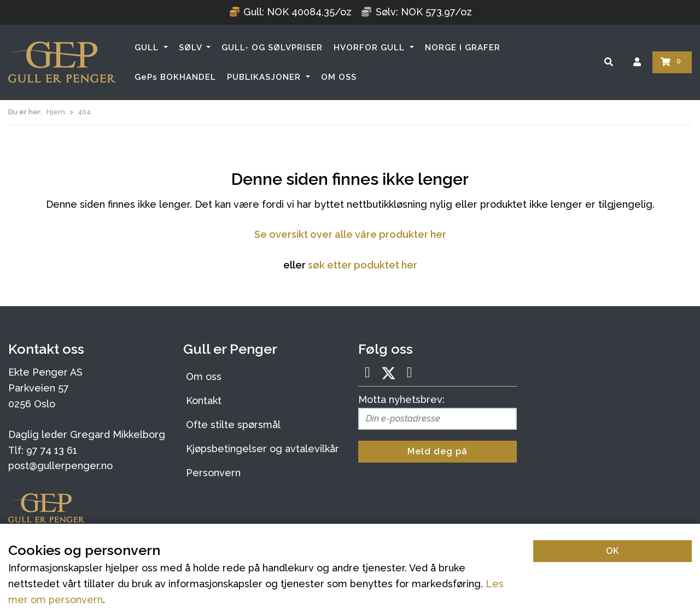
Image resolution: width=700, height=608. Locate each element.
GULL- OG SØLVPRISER (272, 48)
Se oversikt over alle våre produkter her (350, 234)
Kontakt (204, 401)
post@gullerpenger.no (60, 466)
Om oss (204, 376)
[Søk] (609, 62)
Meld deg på (437, 451)
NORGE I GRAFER (463, 48)
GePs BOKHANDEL (175, 77)
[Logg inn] (637, 62)
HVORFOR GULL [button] (371, 48)
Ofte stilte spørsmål (233, 425)
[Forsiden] (62, 62)
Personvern (213, 473)
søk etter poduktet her (363, 265)
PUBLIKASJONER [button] (265, 77)
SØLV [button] (192, 48)
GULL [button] (148, 48)
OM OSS (339, 77)
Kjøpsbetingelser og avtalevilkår (262, 449)
